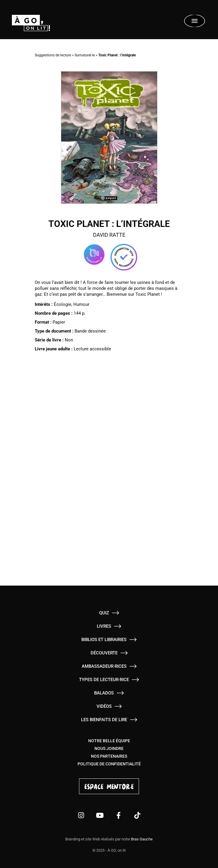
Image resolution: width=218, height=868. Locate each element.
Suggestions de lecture (53, 55)
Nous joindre (109, 748)
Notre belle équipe (109, 741)
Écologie (63, 304)
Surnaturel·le (85, 55)
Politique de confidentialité (109, 764)
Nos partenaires (109, 756)
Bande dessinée (90, 331)
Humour (81, 304)
